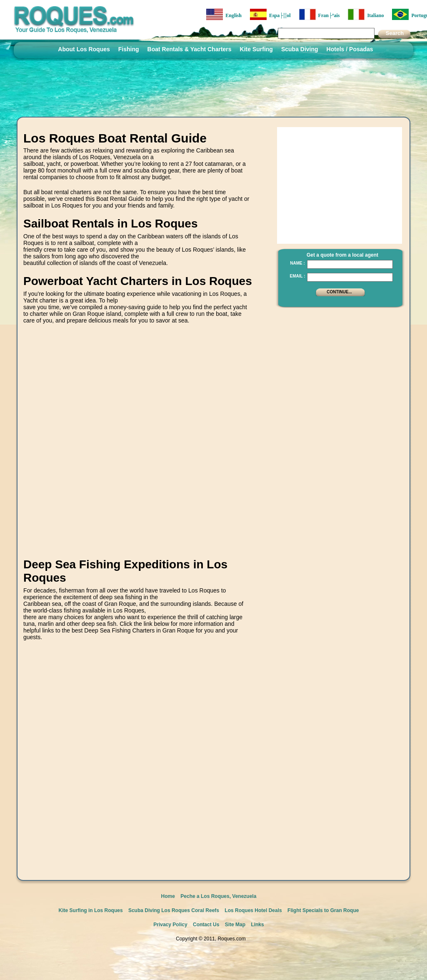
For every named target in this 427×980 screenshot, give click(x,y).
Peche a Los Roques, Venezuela (218, 896)
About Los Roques (84, 49)
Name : (297, 263)
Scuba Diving (300, 49)
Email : (297, 276)
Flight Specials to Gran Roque (323, 910)
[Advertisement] (114, 449)
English (224, 14)
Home (168, 896)
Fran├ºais (320, 14)
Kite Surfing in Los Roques (91, 910)
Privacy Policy (170, 925)
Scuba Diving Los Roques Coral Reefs (174, 910)
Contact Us (206, 925)
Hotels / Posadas (350, 49)
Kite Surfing (256, 49)
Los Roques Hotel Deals (253, 910)
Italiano (366, 14)
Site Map (235, 925)
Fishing (129, 49)
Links (257, 925)
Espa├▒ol (270, 14)
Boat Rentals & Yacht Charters (190, 49)
